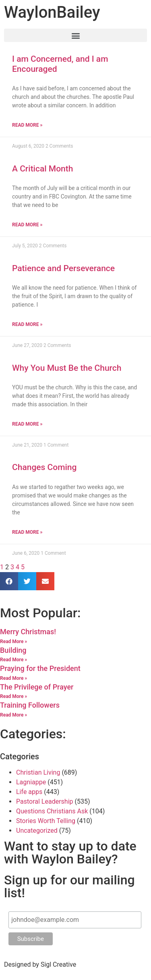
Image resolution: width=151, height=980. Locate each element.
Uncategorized (37, 831)
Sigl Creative (58, 964)
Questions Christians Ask (52, 811)
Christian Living (38, 772)
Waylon (52, 12)
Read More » (27, 125)
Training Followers (30, 705)
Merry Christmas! (28, 632)
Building (13, 650)
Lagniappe (31, 782)
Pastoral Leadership (45, 801)
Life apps (29, 792)
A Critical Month (42, 169)
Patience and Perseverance (63, 268)
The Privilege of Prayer (37, 687)
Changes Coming (44, 467)
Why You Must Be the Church (67, 368)
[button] (75, 35)
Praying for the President (40, 668)
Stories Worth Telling (46, 821)
